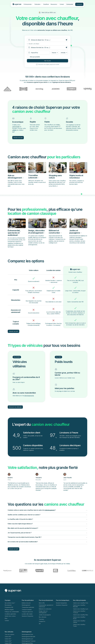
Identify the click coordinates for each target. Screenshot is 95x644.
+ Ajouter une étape (33, 44)
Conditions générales (10, 614)
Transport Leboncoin (27, 612)
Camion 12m (8, 641)
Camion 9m (8, 639)
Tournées (41, 619)
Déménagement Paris (27, 634)
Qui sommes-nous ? (10, 603)
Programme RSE (9, 607)
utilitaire (14, 130)
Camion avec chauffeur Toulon (79, 625)
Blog (6, 618)
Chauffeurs (46, 4)
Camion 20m (8, 643)
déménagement (50, 510)
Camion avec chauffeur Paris (81, 603)
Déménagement (26, 605)
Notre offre (42, 603)
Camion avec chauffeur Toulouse (79, 612)
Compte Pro (42, 621)
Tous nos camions (10, 634)
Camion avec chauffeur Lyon (81, 609)
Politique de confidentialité (12, 612)
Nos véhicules (43, 617)
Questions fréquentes (27, 616)
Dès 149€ (58, 357)
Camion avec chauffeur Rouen (79, 618)
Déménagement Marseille (28, 637)
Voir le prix (48, 61)
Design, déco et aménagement (43, 612)
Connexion (79, 4)
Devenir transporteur (61, 603)
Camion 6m (8, 637)
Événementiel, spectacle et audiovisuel (46, 606)
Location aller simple (27, 614)
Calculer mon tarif (18, 138)
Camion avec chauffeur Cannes (79, 622)
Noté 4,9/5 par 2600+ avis (49, 12)
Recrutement (8, 605)
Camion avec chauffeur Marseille (79, 606)
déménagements (29, 396)
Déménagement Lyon (27, 639)
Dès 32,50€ (17, 357)
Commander (70, 4)
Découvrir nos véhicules (15, 407)
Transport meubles (27, 610)
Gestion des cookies (10, 616)
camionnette (16, 127)
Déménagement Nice (27, 643)
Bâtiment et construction (45, 609)
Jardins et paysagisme (45, 615)
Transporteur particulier (28, 607)
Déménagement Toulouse (29, 641)
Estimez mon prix (26, 603)
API (40, 624)
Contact (62, 4)
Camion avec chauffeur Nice (81, 615)
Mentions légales (9, 610)
